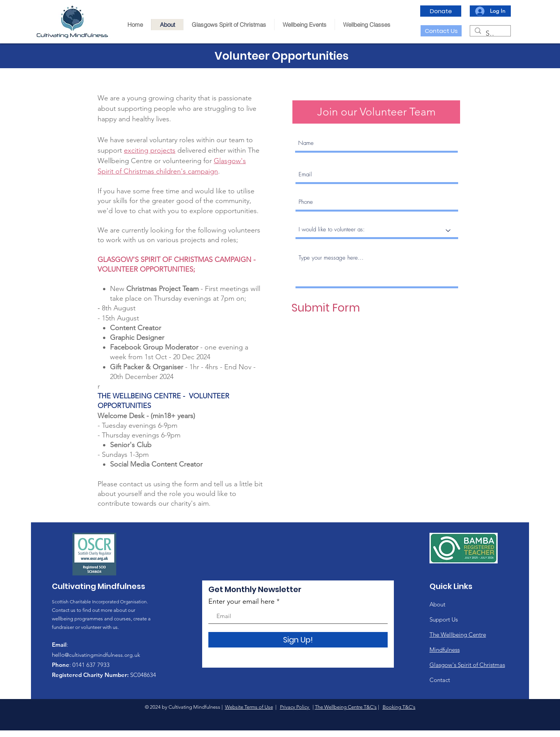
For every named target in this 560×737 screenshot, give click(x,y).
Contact (440, 680)
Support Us (444, 619)
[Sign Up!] (298, 640)
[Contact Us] (441, 31)
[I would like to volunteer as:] (377, 230)
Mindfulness (445, 650)
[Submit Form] (326, 308)
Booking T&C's (399, 707)
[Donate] (441, 11)
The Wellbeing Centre (458, 635)
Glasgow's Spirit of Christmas (467, 665)
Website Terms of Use (249, 707)
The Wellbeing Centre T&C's (346, 707)
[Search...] (490, 34)
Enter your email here (241, 601)
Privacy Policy (295, 707)
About (437, 604)
